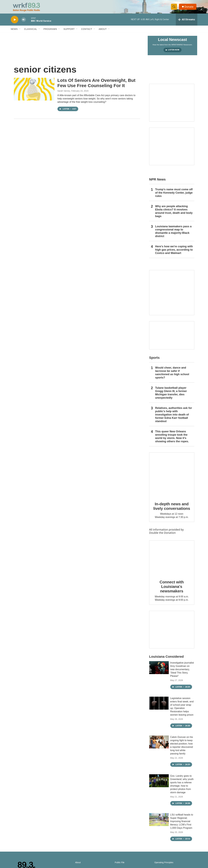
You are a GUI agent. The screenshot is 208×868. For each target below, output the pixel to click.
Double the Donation (163, 535)
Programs (50, 31)
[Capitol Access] (172, 105)
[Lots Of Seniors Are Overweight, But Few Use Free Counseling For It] (34, 91)
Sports (154, 360)
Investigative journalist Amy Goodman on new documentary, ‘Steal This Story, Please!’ (182, 672)
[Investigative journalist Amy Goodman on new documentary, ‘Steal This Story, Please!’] (159, 670)
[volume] (24, 22)
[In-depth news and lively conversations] (172, 477)
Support (69, 31)
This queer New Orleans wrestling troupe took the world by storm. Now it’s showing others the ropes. (172, 439)
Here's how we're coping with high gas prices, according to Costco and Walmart (174, 252)
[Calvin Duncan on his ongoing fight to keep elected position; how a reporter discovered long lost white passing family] (159, 744)
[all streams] (187, 22)
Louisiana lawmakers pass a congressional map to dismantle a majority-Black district (173, 234)
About (103, 31)
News (14, 31)
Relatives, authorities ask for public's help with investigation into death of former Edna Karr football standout (174, 417)
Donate (190, 8)
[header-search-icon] (174, 8)
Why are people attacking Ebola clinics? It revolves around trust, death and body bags (174, 213)
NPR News (157, 182)
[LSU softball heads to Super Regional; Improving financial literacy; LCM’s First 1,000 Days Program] (159, 822)
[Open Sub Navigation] (20, 31)
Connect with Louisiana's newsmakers (172, 589)
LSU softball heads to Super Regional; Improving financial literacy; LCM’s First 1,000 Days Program (182, 824)
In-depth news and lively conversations (172, 508)
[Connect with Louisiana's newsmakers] (172, 560)
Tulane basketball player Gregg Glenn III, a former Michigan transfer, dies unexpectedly (171, 395)
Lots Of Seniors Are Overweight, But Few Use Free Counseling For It (96, 85)
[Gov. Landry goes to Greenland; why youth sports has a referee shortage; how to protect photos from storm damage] (159, 783)
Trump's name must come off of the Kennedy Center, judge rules (174, 195)
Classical (31, 31)
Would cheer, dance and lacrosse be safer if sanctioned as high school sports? (172, 375)
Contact (87, 31)
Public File (120, 865)
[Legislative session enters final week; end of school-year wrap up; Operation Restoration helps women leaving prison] (159, 705)
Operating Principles (164, 865)
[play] (15, 22)
